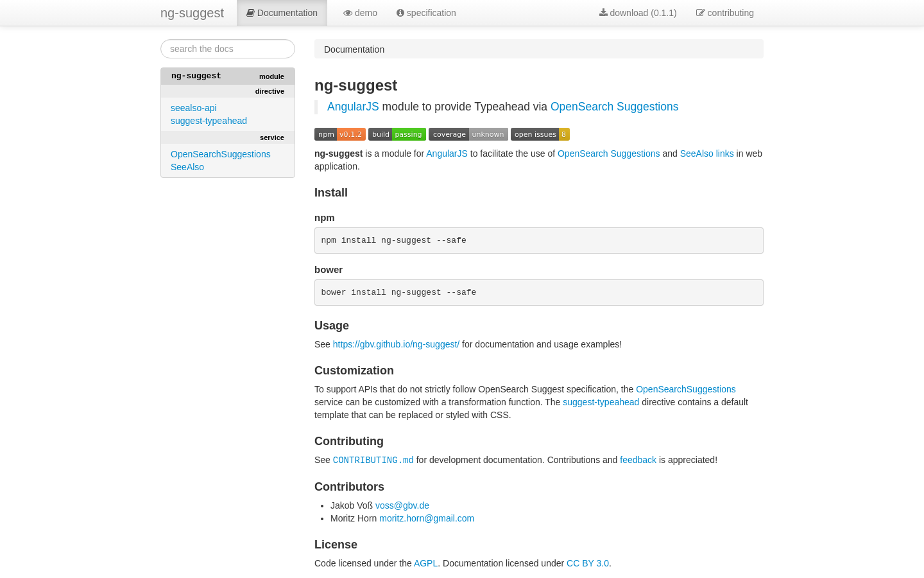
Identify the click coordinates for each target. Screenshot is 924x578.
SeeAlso (187, 167)
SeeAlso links (707, 153)
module (272, 76)
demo (360, 13)
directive (270, 91)
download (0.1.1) (638, 13)
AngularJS (353, 107)
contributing (725, 13)
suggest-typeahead (209, 121)
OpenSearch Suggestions (614, 107)
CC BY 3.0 (588, 565)
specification (426, 13)
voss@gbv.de (402, 507)
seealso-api (194, 108)
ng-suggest (192, 13)
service (272, 137)
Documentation (282, 13)
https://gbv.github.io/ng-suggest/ (396, 347)
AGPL (426, 565)
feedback (638, 462)
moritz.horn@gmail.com (427, 520)
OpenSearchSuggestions (221, 154)
